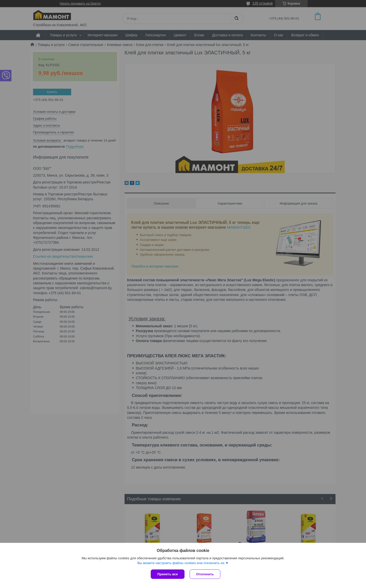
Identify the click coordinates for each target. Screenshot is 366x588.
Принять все (168, 574)
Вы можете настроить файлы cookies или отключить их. (181, 563)
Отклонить (205, 574)
